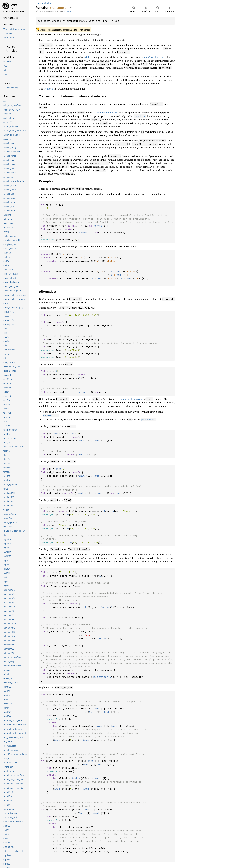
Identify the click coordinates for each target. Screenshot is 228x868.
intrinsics (46, 4)
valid (86, 57)
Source (67, 12)
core (14, 4)
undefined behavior (154, 57)
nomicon (48, 89)
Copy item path (71, 8)
